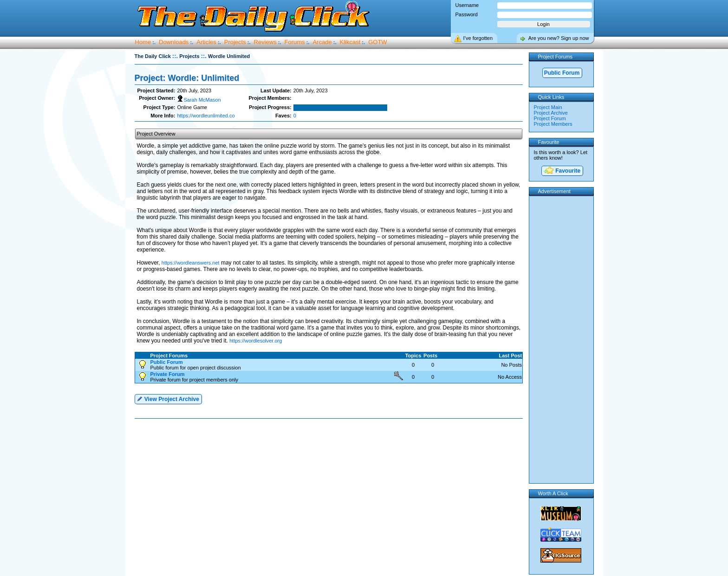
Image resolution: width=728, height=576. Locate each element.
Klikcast (350, 42)
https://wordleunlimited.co (206, 116)
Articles (206, 42)
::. (175, 56)
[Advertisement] (331, 448)
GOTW (377, 42)
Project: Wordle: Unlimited (187, 78)
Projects (235, 42)
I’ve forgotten (478, 38)
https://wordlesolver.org (256, 341)
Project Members (553, 124)
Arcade (322, 42)
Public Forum (562, 73)
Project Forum (550, 118)
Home (143, 42)
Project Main (548, 107)
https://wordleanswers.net (191, 263)
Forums (295, 42)
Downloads (174, 42)
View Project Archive (168, 398)
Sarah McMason (199, 100)
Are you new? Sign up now (559, 38)
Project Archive (551, 113)
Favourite (562, 171)
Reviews (265, 42)
